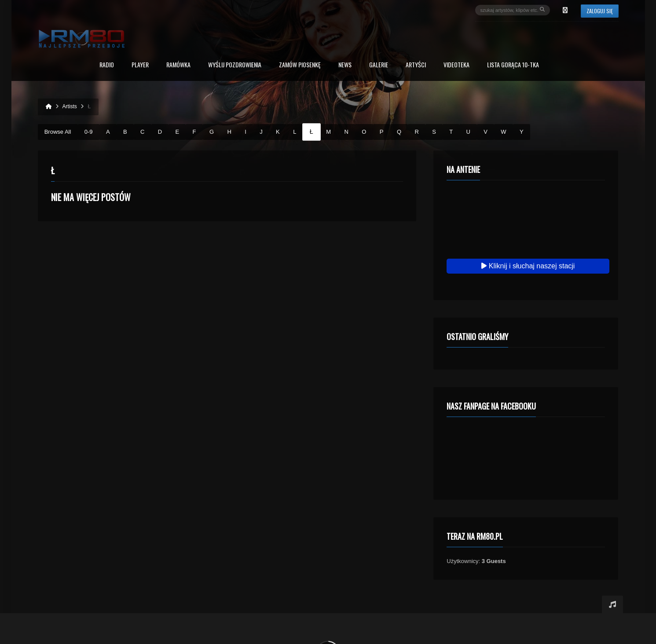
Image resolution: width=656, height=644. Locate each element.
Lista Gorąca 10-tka (513, 65)
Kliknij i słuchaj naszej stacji (528, 266)
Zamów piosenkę (300, 65)
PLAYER (140, 65)
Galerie (379, 65)
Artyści (416, 65)
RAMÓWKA (178, 65)
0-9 (89, 132)
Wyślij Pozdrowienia (235, 65)
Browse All (58, 132)
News (345, 65)
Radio (107, 65)
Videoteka (456, 65)
